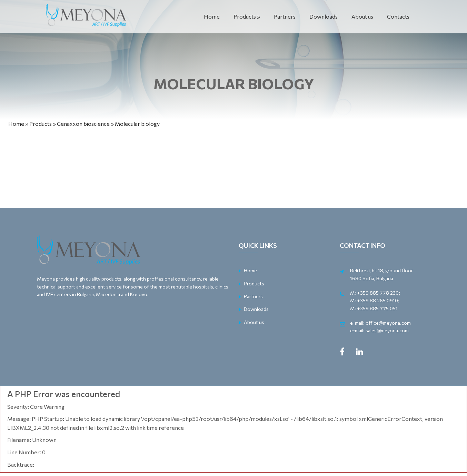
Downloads (324, 16)
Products (245, 16)
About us (362, 16)
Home (212, 16)
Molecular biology (137, 124)
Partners (285, 16)
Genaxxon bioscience (83, 124)
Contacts (398, 16)
